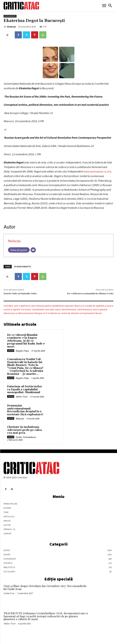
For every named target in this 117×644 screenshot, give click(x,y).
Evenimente (10, 16)
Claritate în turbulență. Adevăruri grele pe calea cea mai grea (24, 430)
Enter (11, 351)
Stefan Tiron (22, 397)
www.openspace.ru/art (97, 171)
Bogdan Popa (22, 351)
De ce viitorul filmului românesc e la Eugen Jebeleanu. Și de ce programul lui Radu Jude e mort (26, 341)
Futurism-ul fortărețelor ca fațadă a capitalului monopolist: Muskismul (25, 389)
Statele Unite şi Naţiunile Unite (20, 294)
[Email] (33, 250)
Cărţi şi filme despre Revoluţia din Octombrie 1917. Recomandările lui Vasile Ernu (45, 588)
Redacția (11, 27)
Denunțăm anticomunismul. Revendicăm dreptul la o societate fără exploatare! (25, 410)
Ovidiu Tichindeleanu (26, 437)
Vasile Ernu (9, 593)
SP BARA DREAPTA (22, 267)
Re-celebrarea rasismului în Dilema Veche (90, 294)
